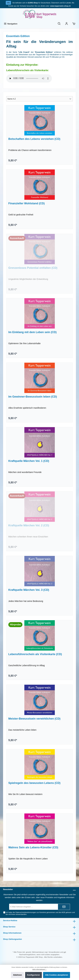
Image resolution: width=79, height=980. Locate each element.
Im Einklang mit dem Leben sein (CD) (32, 332)
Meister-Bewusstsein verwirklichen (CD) (34, 719)
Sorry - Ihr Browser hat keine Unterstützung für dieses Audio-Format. (29, 78)
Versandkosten (54, 952)
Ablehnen (17, 975)
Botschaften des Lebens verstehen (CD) (34, 139)
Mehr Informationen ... (40, 969)
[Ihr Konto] (67, 24)
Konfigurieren (33, 975)
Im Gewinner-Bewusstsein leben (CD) (33, 397)
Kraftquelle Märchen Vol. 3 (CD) (29, 590)
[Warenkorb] (74, 24)
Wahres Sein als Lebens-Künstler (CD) (33, 847)
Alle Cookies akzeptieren (57, 975)
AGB (63, 912)
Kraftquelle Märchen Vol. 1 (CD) (29, 461)
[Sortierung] (39, 99)
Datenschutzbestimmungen (26, 912)
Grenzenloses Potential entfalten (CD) (33, 268)
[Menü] (10, 24)
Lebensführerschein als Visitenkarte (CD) (35, 654)
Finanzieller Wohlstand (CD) (27, 203)
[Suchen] (59, 24)
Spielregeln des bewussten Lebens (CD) (34, 783)
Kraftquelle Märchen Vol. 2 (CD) (29, 525)
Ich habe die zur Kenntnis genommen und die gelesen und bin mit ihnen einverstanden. (40, 913)
